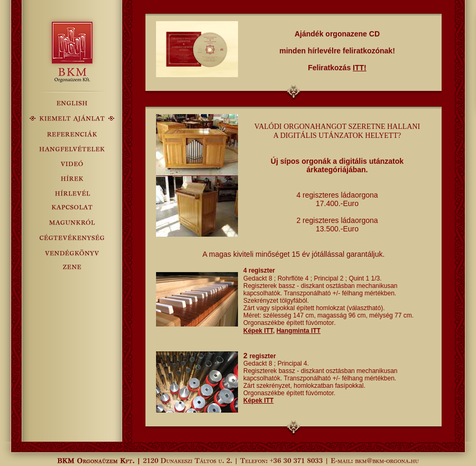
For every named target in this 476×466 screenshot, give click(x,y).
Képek (258, 331)
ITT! (360, 68)
